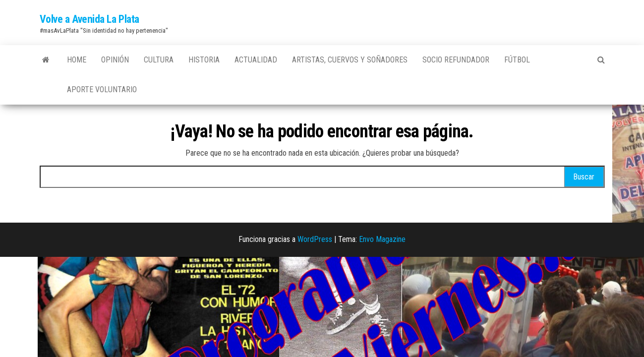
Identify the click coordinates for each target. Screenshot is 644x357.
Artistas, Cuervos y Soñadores (350, 60)
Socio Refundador (456, 60)
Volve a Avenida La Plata (89, 19)
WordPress (315, 239)
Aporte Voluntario (102, 89)
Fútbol (517, 60)
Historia (204, 60)
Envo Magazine (382, 239)
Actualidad (256, 60)
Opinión (115, 60)
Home (77, 60)
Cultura (159, 60)
